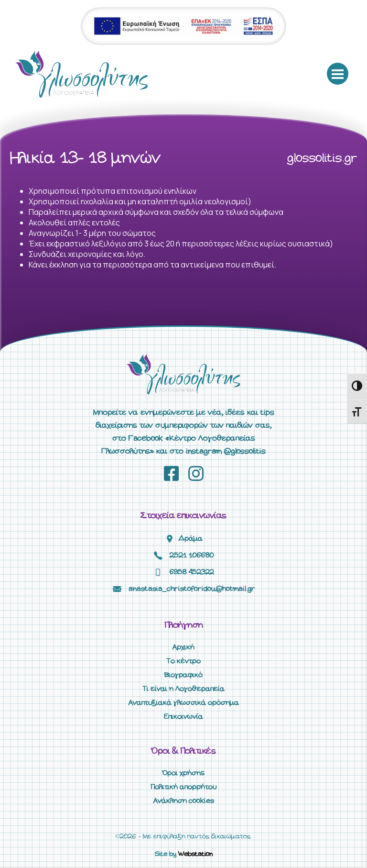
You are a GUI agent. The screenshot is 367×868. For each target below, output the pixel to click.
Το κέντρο (183, 661)
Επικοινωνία (183, 717)
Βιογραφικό (183, 675)
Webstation (195, 854)
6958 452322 (192, 572)
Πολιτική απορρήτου (183, 787)
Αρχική (183, 647)
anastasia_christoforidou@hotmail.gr (192, 589)
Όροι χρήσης (183, 773)
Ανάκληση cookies (184, 801)
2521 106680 (192, 556)
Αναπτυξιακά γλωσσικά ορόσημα (184, 703)
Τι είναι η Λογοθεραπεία (183, 689)
